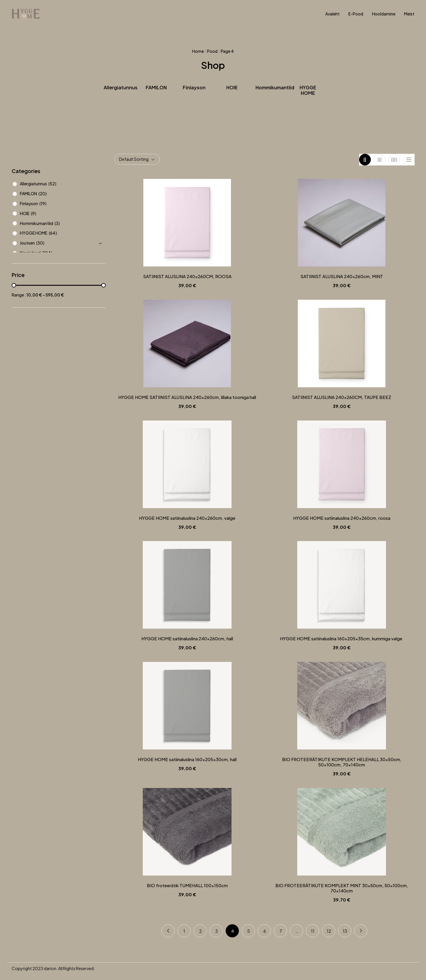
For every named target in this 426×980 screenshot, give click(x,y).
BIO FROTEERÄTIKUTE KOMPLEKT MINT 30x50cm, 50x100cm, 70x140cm (342, 888)
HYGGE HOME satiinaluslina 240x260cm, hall (187, 639)
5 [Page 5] (249, 931)
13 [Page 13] (345, 931)
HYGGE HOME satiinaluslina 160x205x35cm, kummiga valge (342, 639)
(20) (43, 193)
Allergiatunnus (121, 88)
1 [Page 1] (184, 931)
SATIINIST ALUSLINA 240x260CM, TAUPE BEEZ (342, 397)
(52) (52, 184)
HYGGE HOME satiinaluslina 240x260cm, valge (187, 518)
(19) (43, 203)
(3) (57, 223)
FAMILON (156, 88)
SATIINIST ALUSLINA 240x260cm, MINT (342, 276)
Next (361, 931)
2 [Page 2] (200, 931)
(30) (40, 243)
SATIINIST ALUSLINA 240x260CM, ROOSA (187, 276)
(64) (53, 233)
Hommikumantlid (275, 88)
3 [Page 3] (217, 931)
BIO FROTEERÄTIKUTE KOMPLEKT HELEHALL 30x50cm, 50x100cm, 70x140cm (342, 762)
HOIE (232, 88)
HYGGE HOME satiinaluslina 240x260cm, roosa (342, 518)
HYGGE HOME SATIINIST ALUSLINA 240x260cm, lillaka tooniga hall (187, 397)
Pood (212, 51)
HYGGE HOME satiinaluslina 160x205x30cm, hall (187, 759)
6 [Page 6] (265, 931)
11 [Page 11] (313, 931)
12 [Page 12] (329, 931)
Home (198, 51)
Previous (168, 931)
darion (50, 968)
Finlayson (194, 88)
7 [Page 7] (281, 931)
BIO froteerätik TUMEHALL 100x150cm (187, 885)
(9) (34, 213)
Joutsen (27, 243)
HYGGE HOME (308, 90)
